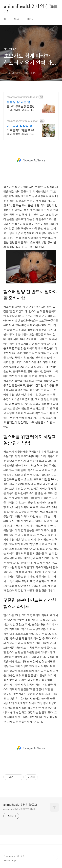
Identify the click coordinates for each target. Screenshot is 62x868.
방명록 (30, 19)
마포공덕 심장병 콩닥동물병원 (21, 126)
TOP (55, 857)
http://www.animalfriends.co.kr (22, 97)
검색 (48, 7)
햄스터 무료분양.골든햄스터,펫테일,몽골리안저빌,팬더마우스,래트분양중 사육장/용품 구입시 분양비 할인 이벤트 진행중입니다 (21, 108)
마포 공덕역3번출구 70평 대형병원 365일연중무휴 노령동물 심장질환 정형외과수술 (21, 132)
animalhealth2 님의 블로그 (29, 7)
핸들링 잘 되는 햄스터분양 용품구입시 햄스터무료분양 (21, 102)
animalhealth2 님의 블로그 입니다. (20, 809)
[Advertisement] (31, 160)
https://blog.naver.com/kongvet (22, 121)
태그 (17, 19)
